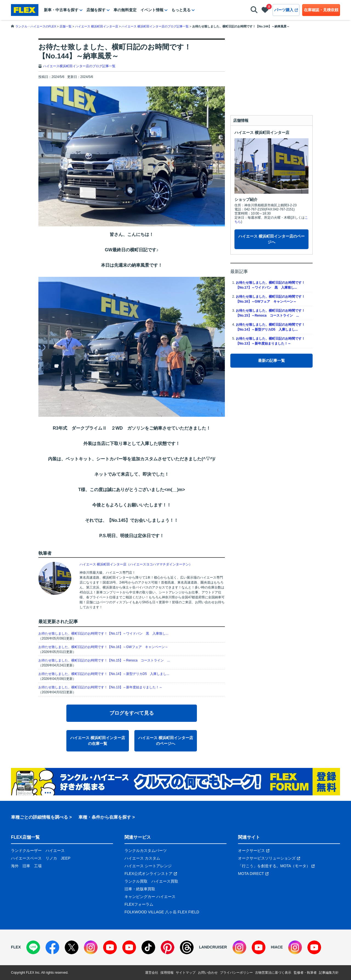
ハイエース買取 (165, 881)
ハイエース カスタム (142, 858)
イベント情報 (152, 10)
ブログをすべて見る (132, 713)
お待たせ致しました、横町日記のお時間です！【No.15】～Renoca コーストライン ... (104, 660)
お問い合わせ (208, 973)
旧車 (26, 866)
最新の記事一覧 (271, 361)
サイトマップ (186, 973)
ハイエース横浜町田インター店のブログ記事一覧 (79, 66)
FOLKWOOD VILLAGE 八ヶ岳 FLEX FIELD (162, 912)
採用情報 (167, 973)
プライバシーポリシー (236, 973)
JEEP (66, 858)
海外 (15, 866)
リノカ (51, 858)
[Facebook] (52, 947)
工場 (38, 866)
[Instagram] (91, 947)
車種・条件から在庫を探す (105, 817)
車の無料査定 (125, 10)
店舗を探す (96, 10)
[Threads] (187, 947)
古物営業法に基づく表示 (273, 973)
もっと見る (181, 10)
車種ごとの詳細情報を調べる (39, 817)
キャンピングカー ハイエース (150, 897)
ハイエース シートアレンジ (148, 866)
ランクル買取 (136, 881)
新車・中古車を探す (61, 10)
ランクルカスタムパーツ (146, 851)
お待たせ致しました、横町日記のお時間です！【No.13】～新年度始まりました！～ (100, 687)
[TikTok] (148, 947)
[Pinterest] (168, 947)
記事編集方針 (329, 973)
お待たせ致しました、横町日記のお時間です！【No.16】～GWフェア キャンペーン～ (103, 647)
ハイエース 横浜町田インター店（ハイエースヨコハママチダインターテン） (136, 564)
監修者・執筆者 (305, 973)
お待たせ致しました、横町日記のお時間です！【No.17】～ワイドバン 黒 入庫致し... (103, 633)
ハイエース (55, 851)
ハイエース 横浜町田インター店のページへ (166, 741)
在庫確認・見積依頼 (321, 10)
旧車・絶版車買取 (140, 889)
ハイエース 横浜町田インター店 (262, 133)
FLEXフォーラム (139, 904)
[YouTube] (110, 947)
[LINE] (33, 947)
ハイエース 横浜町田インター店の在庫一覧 (98, 741)
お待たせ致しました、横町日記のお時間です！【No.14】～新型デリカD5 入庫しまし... (104, 674)
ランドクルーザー (26, 851)
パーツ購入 (286, 10)
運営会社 (152, 973)
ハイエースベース (26, 858)
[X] (72, 947)
